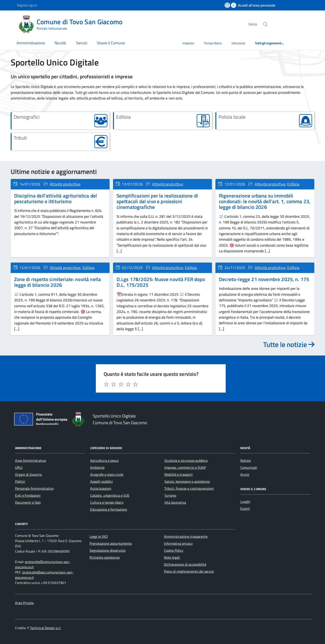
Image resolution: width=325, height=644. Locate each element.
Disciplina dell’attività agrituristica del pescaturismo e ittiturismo (56, 198)
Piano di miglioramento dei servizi (189, 571)
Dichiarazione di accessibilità (185, 564)
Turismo (170, 495)
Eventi (245, 508)
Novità (61, 43)
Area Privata (24, 603)
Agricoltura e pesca (104, 460)
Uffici (19, 467)
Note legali (172, 557)
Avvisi (245, 474)
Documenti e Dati (28, 502)
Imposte (188, 43)
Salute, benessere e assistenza (187, 481)
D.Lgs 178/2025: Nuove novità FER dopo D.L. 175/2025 (161, 282)
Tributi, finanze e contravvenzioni (189, 488)
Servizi (82, 43)
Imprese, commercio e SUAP (185, 467)
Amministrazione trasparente (186, 536)
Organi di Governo (28, 474)
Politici (20, 481)
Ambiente (97, 467)
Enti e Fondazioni (28, 495)
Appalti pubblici (101, 481)
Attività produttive (65, 184)
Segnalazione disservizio (107, 550)
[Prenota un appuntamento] (228, 5)
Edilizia (293, 184)
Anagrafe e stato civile (107, 474)
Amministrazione (31, 43)
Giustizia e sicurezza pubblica (186, 460)
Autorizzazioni (101, 488)
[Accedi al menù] (10, 23)
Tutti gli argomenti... (269, 43)
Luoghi (245, 501)
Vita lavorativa (175, 502)
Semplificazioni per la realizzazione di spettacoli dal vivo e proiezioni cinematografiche (157, 201)
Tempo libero (213, 43)
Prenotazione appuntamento (111, 543)
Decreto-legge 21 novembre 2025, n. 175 (264, 279)
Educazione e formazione (109, 509)
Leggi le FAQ (99, 536)
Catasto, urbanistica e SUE (110, 495)
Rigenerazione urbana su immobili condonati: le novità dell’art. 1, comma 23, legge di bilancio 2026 (265, 201)
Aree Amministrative (31, 460)
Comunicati (249, 467)
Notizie (246, 460)
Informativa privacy (178, 543)
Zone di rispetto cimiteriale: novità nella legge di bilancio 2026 (58, 282)
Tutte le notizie (289, 344)
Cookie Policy (174, 550)
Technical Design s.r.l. (46, 628)
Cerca (253, 24)
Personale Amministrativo (34, 488)
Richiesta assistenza (105, 557)
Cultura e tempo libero (107, 502)
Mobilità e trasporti (179, 474)
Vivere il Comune (111, 43)
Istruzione (239, 43)
